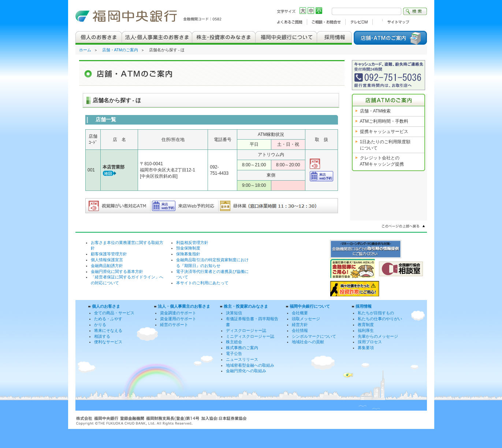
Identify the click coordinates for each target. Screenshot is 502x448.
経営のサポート (174, 325)
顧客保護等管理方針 (109, 254)
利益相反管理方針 (192, 242)
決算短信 (234, 313)
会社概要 (300, 313)
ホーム (85, 50)
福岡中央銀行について (310, 306)
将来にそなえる (108, 330)
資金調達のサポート (178, 313)
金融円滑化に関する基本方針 (117, 271)
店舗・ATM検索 (375, 111)
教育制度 (366, 325)
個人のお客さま (106, 306)
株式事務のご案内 (242, 348)
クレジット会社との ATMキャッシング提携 (382, 161)
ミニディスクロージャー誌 (250, 336)
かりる (100, 325)
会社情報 (300, 330)
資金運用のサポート (178, 319)
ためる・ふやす (108, 319)
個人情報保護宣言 (107, 260)
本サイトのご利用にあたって (202, 283)
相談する (102, 336)
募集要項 (366, 348)
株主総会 (234, 342)
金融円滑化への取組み (246, 371)
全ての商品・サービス (114, 313)
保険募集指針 (188, 254)
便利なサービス (108, 342)
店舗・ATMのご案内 (120, 50)
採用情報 (364, 306)
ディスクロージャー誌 (246, 330)
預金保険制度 (188, 248)
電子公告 (234, 353)
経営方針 (300, 325)
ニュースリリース (242, 359)
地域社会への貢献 (308, 342)
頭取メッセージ (306, 319)
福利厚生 (366, 330)
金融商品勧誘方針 (107, 266)
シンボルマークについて (314, 336)
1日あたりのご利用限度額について (385, 145)
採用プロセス (370, 342)
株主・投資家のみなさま (246, 306)
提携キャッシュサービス (384, 132)
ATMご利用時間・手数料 (384, 121)
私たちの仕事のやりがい (380, 319)
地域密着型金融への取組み (250, 365)
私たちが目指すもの (376, 313)
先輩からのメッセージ (378, 336)
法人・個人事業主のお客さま (184, 306)
